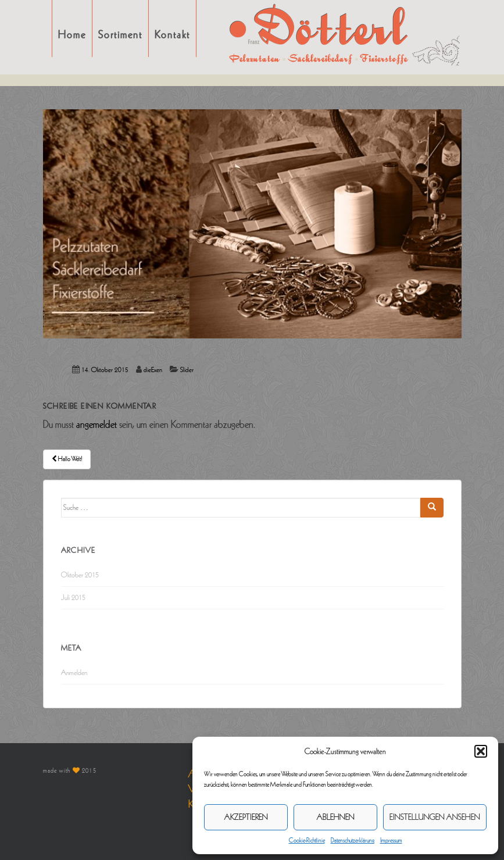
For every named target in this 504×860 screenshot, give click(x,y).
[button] (481, 751)
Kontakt (172, 35)
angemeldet (96, 424)
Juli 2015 (73, 598)
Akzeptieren (246, 817)
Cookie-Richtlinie (307, 840)
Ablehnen (336, 817)
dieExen (153, 370)
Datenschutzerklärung (353, 840)
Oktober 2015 (80, 575)
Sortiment (120, 35)
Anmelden (74, 673)
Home (72, 35)
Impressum (391, 840)
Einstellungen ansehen (435, 817)
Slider (187, 370)
